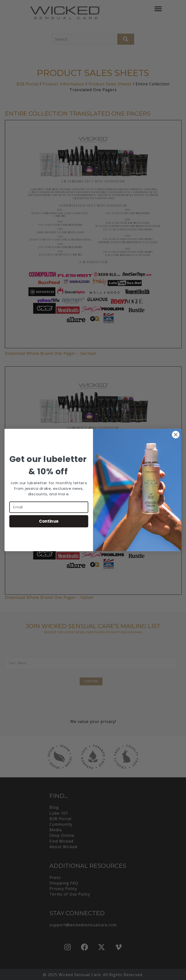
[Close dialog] (176, 435)
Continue (49, 521)
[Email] (49, 507)
